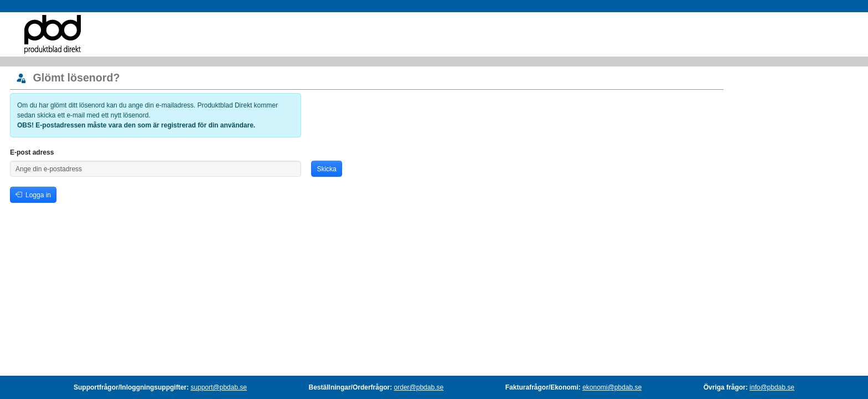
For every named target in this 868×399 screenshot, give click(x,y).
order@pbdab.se (419, 387)
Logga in (33, 195)
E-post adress (32, 152)
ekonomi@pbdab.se (612, 387)
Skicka (326, 169)
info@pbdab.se (772, 387)
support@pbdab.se (219, 387)
